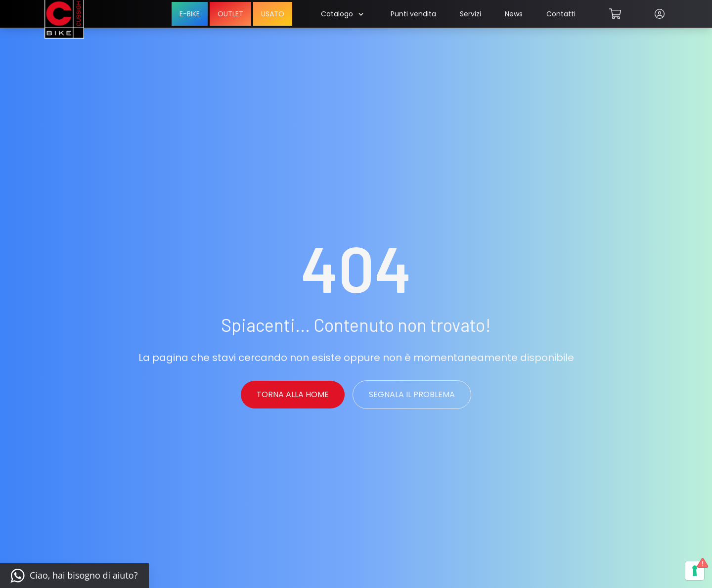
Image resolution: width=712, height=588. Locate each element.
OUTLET (230, 14)
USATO (273, 14)
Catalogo (342, 14)
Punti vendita (413, 14)
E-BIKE (190, 14)
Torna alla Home (293, 394)
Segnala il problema (412, 394)
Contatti (561, 14)
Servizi (470, 14)
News (514, 14)
